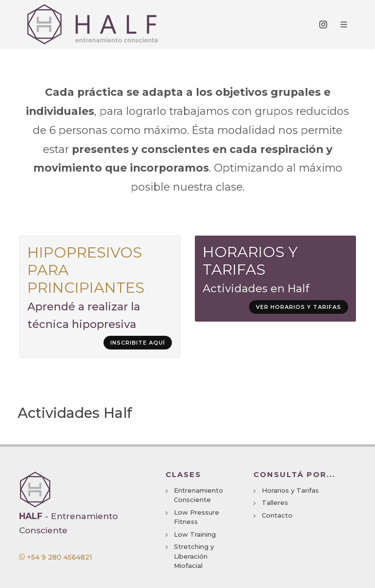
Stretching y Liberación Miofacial (194, 556)
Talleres (275, 502)
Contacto (277, 515)
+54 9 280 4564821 (56, 557)
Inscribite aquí (138, 343)
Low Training (195, 534)
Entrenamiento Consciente (198, 495)
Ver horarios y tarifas (299, 307)
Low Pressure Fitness (197, 517)
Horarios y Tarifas (290, 490)
